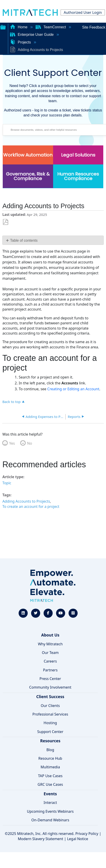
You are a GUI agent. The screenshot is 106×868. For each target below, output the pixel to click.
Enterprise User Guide (32, 35)
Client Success (50, 697)
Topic (7, 483)
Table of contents (24, 240)
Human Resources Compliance (78, 176)
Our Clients (50, 706)
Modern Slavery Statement (41, 839)
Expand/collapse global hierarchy (3, 27)
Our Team (50, 653)
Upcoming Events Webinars (50, 811)
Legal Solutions (78, 155)
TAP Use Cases (50, 776)
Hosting (50, 723)
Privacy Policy (87, 834)
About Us (50, 635)
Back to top (11, 401)
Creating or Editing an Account (73, 389)
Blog (50, 750)
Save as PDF (6, 222)
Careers (50, 661)
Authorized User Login (83, 12)
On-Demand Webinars (50, 820)
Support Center (50, 732)
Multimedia (50, 767)
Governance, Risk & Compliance (28, 176)
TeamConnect (51, 27)
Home (19, 27)
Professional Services (50, 714)
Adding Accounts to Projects (26, 501)
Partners (50, 670)
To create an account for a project (31, 506)
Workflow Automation (28, 155)
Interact (50, 803)
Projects (21, 42)
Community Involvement (50, 687)
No (30, 443)
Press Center (50, 679)
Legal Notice (78, 839)
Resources (50, 741)
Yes (12, 443)
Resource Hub (50, 758)
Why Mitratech (50, 644)
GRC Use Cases (50, 784)
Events (50, 794)
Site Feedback (94, 27)
